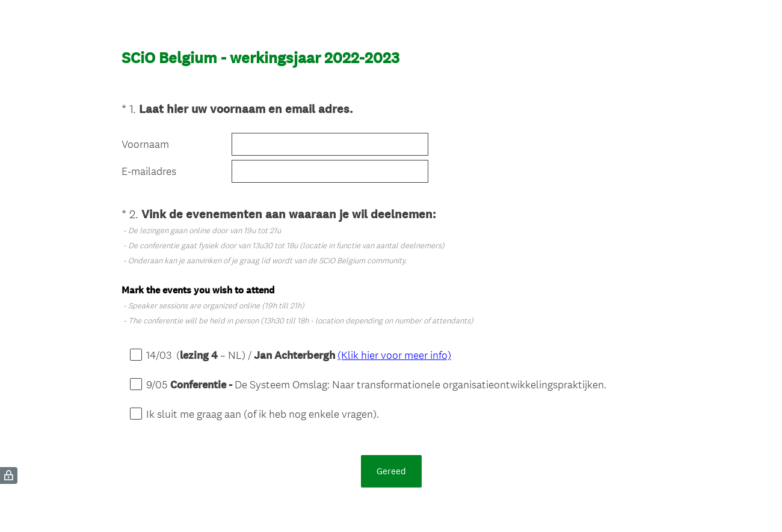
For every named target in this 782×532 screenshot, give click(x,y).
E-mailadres (149, 171)
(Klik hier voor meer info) (394, 355)
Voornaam (145, 144)
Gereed (391, 471)
